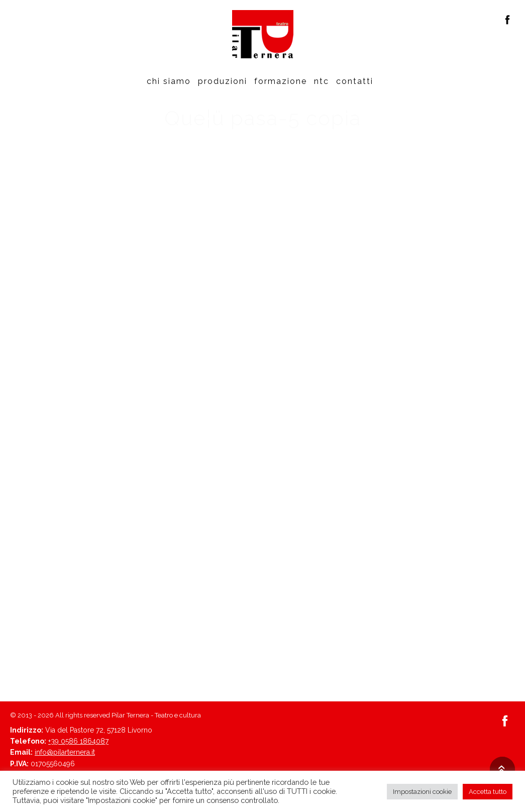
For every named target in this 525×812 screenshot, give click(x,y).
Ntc (322, 81)
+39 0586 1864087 (78, 741)
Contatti (355, 81)
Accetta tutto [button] (488, 792)
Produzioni (223, 81)
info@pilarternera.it (65, 752)
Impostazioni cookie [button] (422, 792)
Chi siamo (169, 81)
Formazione (281, 81)
